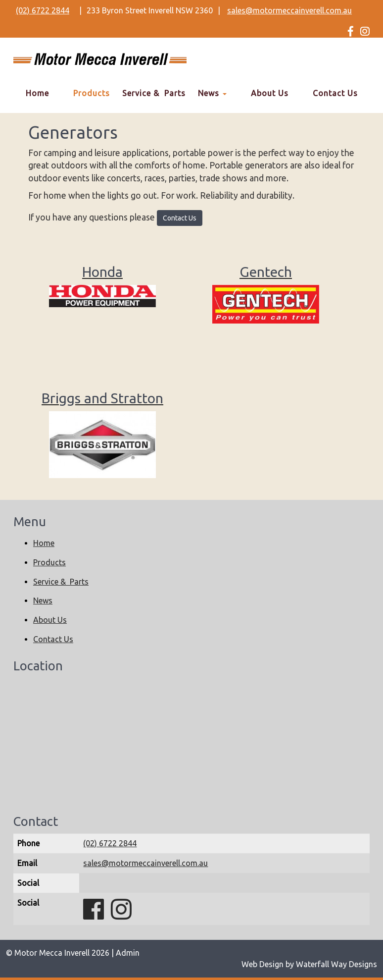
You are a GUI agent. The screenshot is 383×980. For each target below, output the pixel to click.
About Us (270, 93)
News (212, 93)
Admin (128, 953)
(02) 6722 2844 (43, 10)
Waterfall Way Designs (336, 964)
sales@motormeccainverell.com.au (289, 10)
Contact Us (335, 93)
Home (37, 93)
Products (92, 93)
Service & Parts (154, 93)
